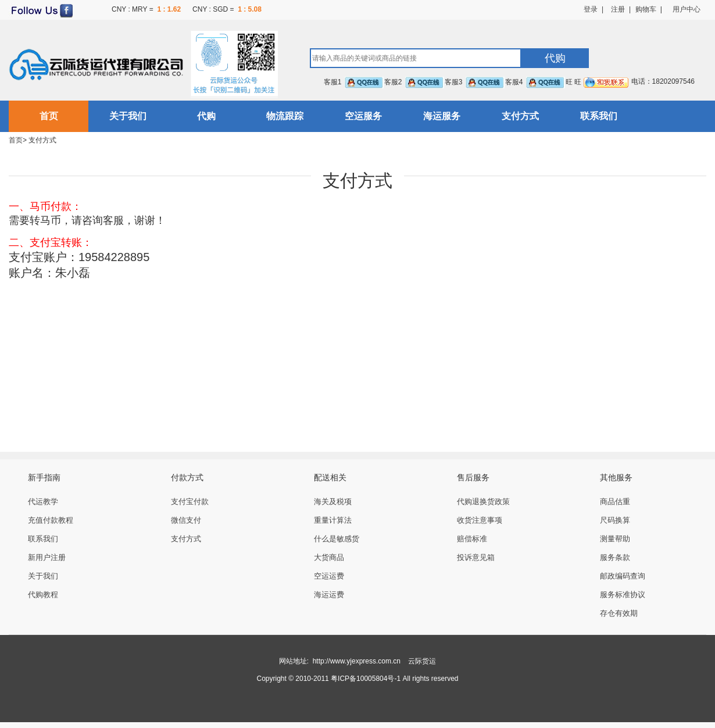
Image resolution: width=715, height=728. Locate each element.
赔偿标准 (472, 539)
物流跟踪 (285, 116)
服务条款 (615, 557)
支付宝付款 (190, 502)
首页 (49, 116)
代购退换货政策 (483, 502)
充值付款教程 (51, 520)
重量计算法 (333, 520)
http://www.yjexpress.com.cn (357, 661)
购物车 (646, 9)
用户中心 (687, 9)
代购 (206, 116)
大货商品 (329, 557)
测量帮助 (615, 539)
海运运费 (329, 595)
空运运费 (329, 576)
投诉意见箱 (476, 557)
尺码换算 (615, 520)
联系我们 (599, 116)
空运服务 (363, 116)
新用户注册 (47, 557)
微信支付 (186, 520)
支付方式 (520, 116)
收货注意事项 (480, 520)
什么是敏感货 (337, 539)
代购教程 (43, 595)
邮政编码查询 (623, 576)
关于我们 (128, 116)
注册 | (617, 9)
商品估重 (615, 502)
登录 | (594, 9)
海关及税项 (333, 502)
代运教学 (43, 502)
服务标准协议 (623, 595)
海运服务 (442, 116)
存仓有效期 (619, 613)
